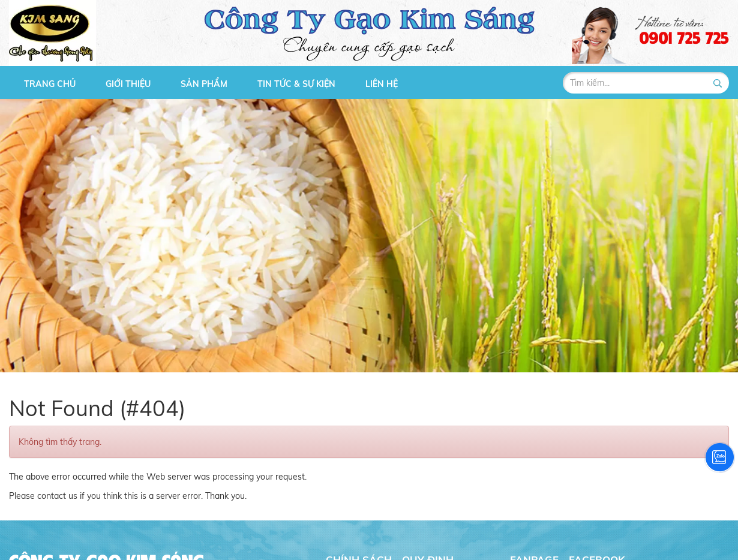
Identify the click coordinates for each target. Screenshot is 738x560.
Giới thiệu (128, 84)
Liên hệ (382, 84)
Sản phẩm (204, 84)
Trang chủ (50, 84)
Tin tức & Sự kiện (296, 84)
